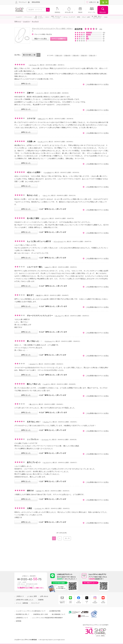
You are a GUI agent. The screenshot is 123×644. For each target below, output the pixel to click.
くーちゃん (38, 508)
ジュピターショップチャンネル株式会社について (31, 611)
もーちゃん (45, 440)
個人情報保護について (59, 614)
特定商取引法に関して (23, 614)
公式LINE (70, 602)
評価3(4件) (76, 56)
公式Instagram (95, 602)
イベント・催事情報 (22, 603)
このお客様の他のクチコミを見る (97, 84)
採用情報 (19, 621)
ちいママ (46, 463)
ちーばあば (48, 173)
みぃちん (58, 316)
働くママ (32, 404)
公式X (87, 602)
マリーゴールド (59, 242)
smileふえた (42, 119)
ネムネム (46, 422)
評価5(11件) (59, 56)
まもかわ (32, 364)
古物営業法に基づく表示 (41, 614)
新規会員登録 (36, 2)
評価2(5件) (84, 56)
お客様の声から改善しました (25, 600)
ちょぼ (45, 384)
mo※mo (39, 491)
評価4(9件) (67, 56)
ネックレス (35, 21)
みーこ (45, 195)
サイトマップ (35, 603)
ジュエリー (26, 21)
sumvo (47, 267)
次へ (66, 538)
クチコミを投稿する (59, 39)
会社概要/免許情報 (55, 611)
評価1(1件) (92, 56)
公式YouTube (103, 602)
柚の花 (39, 295)
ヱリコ (44, 218)
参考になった (26, 84)
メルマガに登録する (62, 602)
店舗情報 (41, 600)
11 (104, 33)
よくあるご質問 (32, 596)
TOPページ (18, 21)
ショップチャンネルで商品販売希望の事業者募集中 (47, 618)
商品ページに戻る (41, 39)
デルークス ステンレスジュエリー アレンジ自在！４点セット (52, 30)
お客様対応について (22, 618)
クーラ (39, 93)
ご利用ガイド (20, 596)
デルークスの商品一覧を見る (43, 34)
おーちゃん (33, 65)
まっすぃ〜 (42, 142)
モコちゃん (49, 341)
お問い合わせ (44, 596)
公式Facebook (79, 602)
